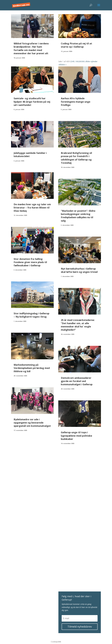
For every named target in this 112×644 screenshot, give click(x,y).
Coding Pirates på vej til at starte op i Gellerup (76, 45)
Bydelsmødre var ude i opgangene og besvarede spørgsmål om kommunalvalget (32, 423)
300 (83, 61)
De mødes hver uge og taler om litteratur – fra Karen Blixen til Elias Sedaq (32, 208)
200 (80, 61)
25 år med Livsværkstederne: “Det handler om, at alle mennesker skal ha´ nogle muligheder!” (78, 325)
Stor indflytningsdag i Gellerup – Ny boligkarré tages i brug (31, 315)
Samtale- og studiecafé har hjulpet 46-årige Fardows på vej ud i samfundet (32, 102)
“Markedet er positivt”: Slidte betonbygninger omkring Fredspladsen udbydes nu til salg (78, 216)
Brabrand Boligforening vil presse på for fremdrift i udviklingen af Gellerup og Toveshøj (76, 158)
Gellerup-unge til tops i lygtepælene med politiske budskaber (76, 436)
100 (77, 61)
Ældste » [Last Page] (63, 65)
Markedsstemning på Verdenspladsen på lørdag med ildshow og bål (32, 368)
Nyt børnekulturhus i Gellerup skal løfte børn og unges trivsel (79, 270)
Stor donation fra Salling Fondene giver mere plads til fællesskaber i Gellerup (30, 262)
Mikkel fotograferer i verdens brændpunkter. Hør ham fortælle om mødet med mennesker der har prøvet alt (31, 48)
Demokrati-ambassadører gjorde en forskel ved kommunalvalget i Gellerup (77, 381)
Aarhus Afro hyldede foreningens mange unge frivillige (76, 102)
